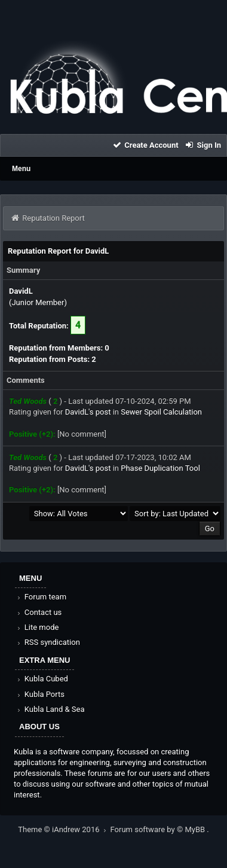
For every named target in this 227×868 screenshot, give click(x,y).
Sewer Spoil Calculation (161, 412)
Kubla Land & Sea (50, 709)
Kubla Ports (40, 694)
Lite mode (37, 627)
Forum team (41, 597)
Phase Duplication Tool (160, 468)
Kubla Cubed (42, 679)
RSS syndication (48, 642)
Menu (21, 169)
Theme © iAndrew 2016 (64, 829)
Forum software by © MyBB (159, 829)
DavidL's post (88, 412)
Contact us (39, 612)
